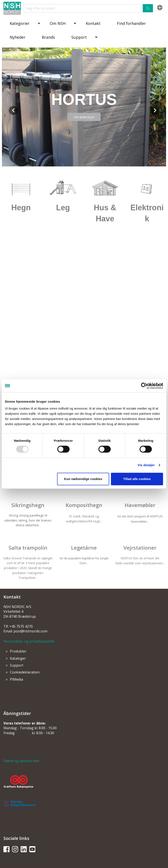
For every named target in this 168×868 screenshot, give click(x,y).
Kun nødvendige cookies (83, 479)
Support (79, 37)
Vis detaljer (146, 465)
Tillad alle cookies (137, 479)
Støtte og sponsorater (22, 761)
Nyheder (18, 37)
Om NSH (58, 23)
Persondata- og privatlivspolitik (29, 641)
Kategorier (20, 23)
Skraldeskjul (84, 117)
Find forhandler (131, 23)
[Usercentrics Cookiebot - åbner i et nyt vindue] (144, 386)
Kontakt (93, 23)
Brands (48, 37)
